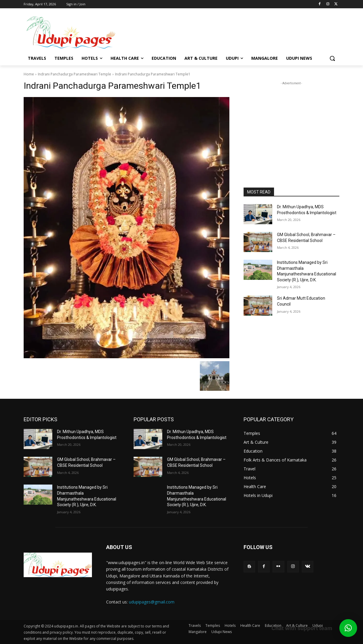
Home (29, 74)
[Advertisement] (229, 32)
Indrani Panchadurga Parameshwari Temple (74, 74)
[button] (332, 58)
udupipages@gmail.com (152, 602)
